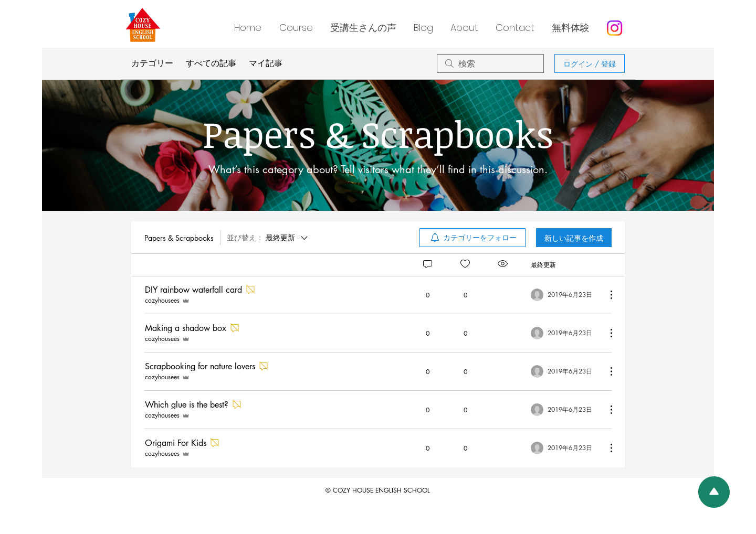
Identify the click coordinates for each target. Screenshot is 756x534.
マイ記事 (266, 63)
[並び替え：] (268, 238)
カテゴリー (152, 63)
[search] (490, 63)
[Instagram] (615, 28)
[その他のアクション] (606, 295)
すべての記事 (211, 63)
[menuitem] (472, 238)
